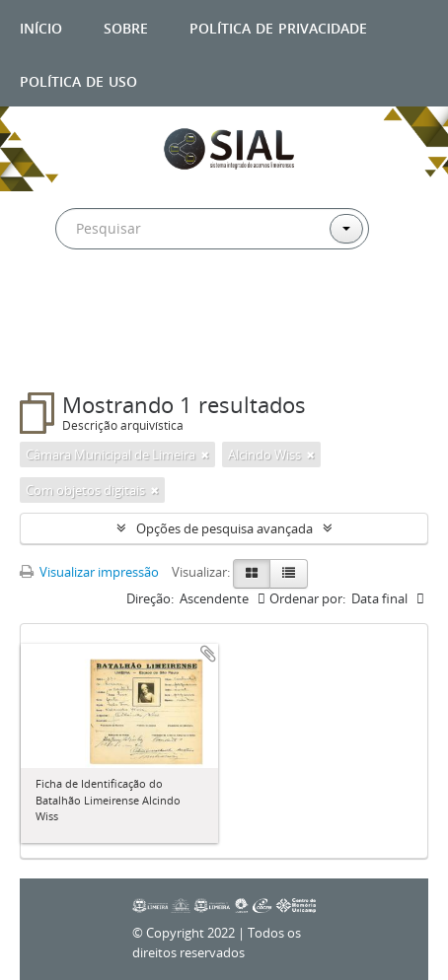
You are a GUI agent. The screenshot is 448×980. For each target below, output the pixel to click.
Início (41, 26)
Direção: (150, 598)
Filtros (63, 353)
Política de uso (78, 79)
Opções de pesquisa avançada (224, 528)
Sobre (126, 26)
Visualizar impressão (89, 572)
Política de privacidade (278, 26)
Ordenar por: (307, 598)
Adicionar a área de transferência (208, 654)
